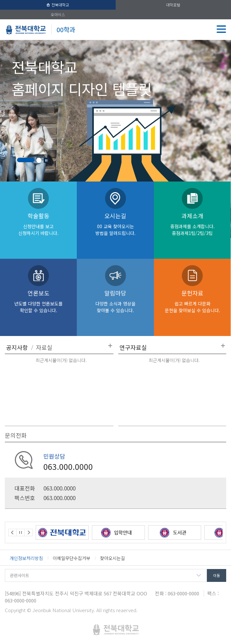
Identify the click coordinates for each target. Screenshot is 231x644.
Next (29, 532)
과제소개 (192, 224)
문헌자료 (192, 301)
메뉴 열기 (221, 29)
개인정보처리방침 (26, 558)
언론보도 (38, 301)
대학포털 (173, 5)
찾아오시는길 (112, 558)
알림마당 (115, 301)
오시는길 (115, 224)
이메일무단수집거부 (71, 558)
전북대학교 (58, 5)
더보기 (110, 346)
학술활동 (38, 224)
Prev (13, 532)
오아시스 (58, 14)
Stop (46, 160)
